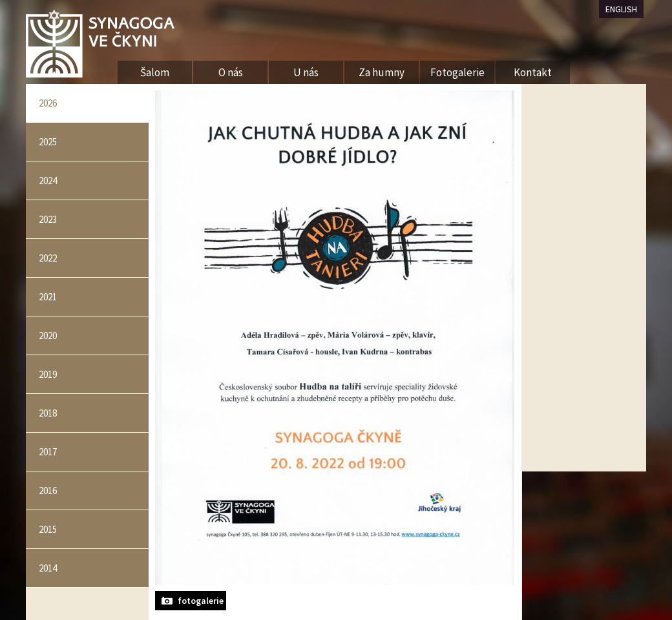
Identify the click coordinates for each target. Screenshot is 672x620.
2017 (48, 452)
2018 (48, 413)
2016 (48, 491)
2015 (48, 529)
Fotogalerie (457, 72)
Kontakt (533, 72)
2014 (48, 568)
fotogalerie (201, 601)
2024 (48, 181)
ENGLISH (621, 9)
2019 (48, 374)
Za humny (382, 72)
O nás (231, 72)
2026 (48, 103)
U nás (306, 72)
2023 (48, 219)
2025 (48, 142)
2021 (48, 297)
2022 (48, 258)
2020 (48, 336)
